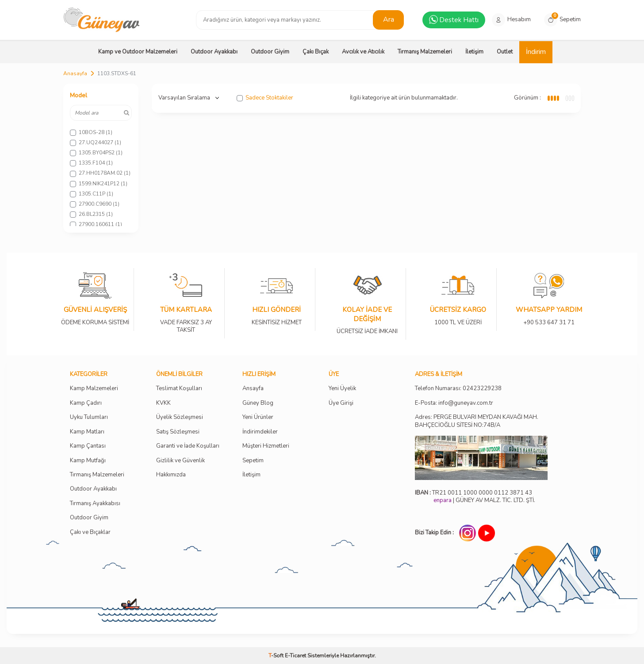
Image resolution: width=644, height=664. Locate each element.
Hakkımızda (171, 475)
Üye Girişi (341, 403)
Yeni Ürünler (258, 417)
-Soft (277, 656)
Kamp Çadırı (86, 403)
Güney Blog (258, 403)
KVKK (163, 403)
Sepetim (253, 461)
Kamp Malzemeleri (94, 389)
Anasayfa (75, 73)
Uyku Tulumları (89, 417)
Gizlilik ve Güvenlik (180, 461)
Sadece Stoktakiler (265, 98)
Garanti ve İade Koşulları (188, 446)
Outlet (505, 52)
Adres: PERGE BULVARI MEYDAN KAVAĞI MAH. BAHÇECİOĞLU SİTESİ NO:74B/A (477, 421)
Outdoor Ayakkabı (214, 52)
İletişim (474, 52)
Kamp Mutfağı (88, 461)
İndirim (536, 52)
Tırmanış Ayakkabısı (95, 504)
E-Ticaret (295, 656)
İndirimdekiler (260, 432)
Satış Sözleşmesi (178, 432)
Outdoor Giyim (270, 52)
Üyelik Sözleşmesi (180, 417)
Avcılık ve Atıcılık (363, 52)
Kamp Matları (87, 432)
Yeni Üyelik (342, 389)
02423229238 (482, 389)
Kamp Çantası (88, 446)
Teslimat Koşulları (179, 389)
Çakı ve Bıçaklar (90, 532)
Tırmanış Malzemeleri (425, 52)
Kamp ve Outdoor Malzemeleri (138, 52)
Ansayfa (253, 389)
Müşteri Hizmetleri (266, 446)
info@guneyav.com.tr (466, 403)
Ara (389, 19)
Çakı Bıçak (316, 52)
